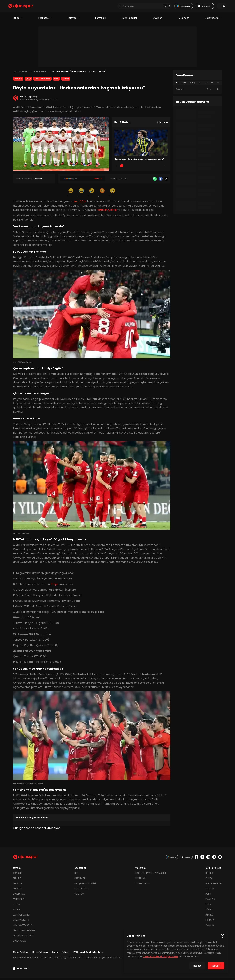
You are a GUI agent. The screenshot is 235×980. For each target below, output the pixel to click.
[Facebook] (161, 181)
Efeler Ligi (140, 880)
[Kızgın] (102, 195)
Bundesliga (19, 896)
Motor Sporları (214, 886)
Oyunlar (157, 20)
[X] (166, 181)
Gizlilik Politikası (40, 954)
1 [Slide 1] (122, 168)
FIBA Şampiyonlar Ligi (85, 886)
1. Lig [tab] (184, 85)
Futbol (18, 20)
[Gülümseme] (71, 195)
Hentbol (210, 875)
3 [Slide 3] (141, 168)
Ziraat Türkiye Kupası (24, 933)
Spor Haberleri (20, 74)
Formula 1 (101, 20)
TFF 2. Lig (17, 886)
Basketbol (45, 20)
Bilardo (209, 917)
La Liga (16, 907)
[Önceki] (117, 168)
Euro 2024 (18, 81)
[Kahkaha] (81, 195)
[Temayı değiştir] (217, 7)
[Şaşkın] (113, 195)
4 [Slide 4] (151, 168)
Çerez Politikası (21, 954)
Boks (208, 896)
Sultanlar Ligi (143, 886)
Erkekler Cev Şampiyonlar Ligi (151, 875)
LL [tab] (206, 85)
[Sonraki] (165, 168)
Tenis (208, 907)
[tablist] (197, 85)
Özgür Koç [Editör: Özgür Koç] (32, 99)
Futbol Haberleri (40, 74)
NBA (76, 875)
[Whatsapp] (155, 181)
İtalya (56, 81)
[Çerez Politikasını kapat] (222, 936)
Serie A (16, 912)
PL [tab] (200, 85)
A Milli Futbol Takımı (42, 81)
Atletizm (210, 891)
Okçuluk (210, 928)
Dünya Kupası (20, 943)
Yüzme (209, 912)
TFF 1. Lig (17, 880)
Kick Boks (211, 901)
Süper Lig (18, 875)
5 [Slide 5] (160, 168)
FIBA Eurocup (81, 891)
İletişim (66, 954)
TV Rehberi (183, 20)
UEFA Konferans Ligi (23, 928)
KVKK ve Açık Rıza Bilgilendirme (88, 954)
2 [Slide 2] (131, 168)
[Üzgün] (92, 195)
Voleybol (74, 20)
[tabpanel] (197, 91)
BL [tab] (218, 85)
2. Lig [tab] (193, 85)
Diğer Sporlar (213, 20)
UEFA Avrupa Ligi (21, 922)
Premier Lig (19, 901)
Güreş (209, 880)
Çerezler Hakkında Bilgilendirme (161, 956)
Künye (55, 954)
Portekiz (66, 81)
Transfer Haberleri (23, 938)
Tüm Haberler (129, 20)
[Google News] (83, 181)
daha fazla (162, 125)
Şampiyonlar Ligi (21, 917)
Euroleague (80, 880)
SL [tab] (177, 85)
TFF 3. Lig (17, 891)
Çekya (28, 81)
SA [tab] (212, 85)
